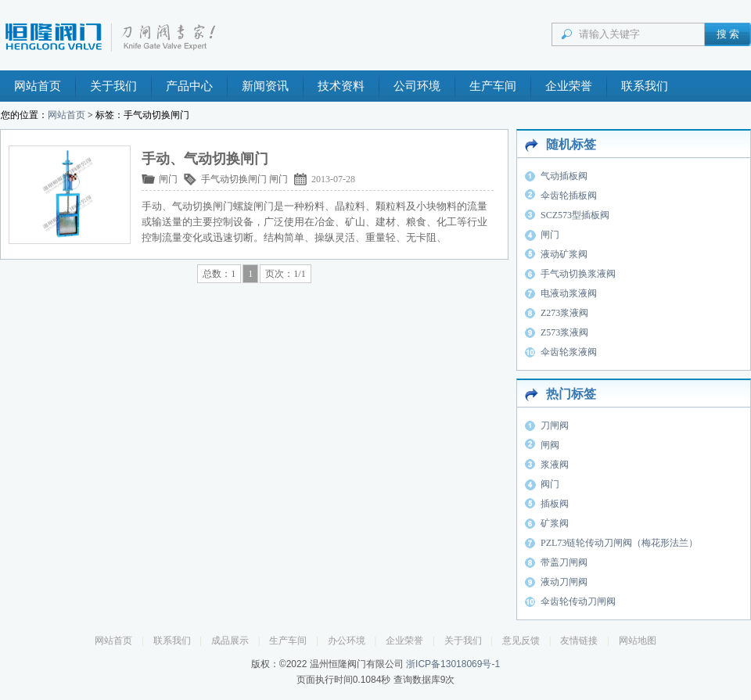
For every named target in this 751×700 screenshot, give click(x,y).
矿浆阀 (555, 523)
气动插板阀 (564, 176)
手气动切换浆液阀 (578, 274)
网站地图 (638, 641)
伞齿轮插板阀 (569, 196)
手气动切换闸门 (234, 179)
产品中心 (189, 86)
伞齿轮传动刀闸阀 (578, 601)
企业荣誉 (569, 86)
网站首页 (38, 86)
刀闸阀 (555, 425)
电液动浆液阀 (569, 293)
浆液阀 (555, 465)
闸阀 (550, 445)
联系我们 (645, 86)
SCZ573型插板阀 (575, 215)
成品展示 (230, 641)
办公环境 (347, 641)
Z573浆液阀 (564, 332)
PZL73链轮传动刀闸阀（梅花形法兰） (619, 543)
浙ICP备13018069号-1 (453, 664)
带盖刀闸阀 (564, 562)
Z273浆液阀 (564, 313)
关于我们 (113, 86)
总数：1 (219, 274)
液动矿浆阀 (564, 254)
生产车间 (493, 86)
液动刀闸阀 (564, 582)
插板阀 (555, 504)
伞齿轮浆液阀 (569, 352)
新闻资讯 (265, 86)
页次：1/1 (285, 274)
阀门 (550, 484)
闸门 (168, 179)
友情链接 (579, 641)
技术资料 (341, 86)
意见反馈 (521, 641)
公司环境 (417, 86)
